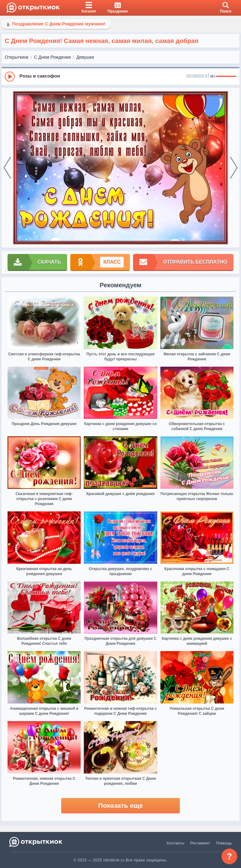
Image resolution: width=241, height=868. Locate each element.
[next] (234, 168)
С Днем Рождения (52, 57)
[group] (120, 76)
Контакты (175, 843)
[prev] (7, 168)
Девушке (85, 57)
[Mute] (213, 77)
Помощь (224, 843)
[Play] (10, 77)
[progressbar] (226, 77)
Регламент (200, 843)
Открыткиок (17, 57)
